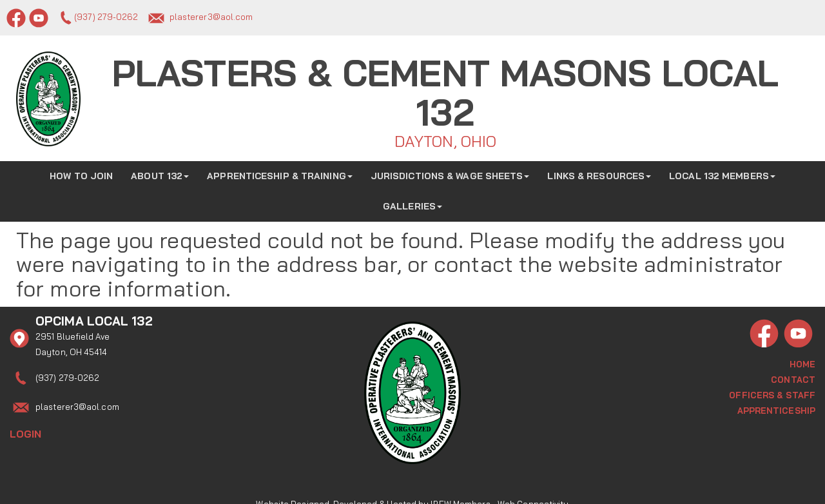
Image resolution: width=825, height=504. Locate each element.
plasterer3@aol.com (211, 17)
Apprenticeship (776, 407)
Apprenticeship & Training (280, 173)
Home (802, 361)
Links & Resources (599, 173)
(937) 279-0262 (106, 17)
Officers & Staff (772, 392)
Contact (793, 376)
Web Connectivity (533, 488)
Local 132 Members (722, 173)
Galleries (412, 203)
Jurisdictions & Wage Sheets (450, 173)
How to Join (81, 173)
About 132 (160, 173)
